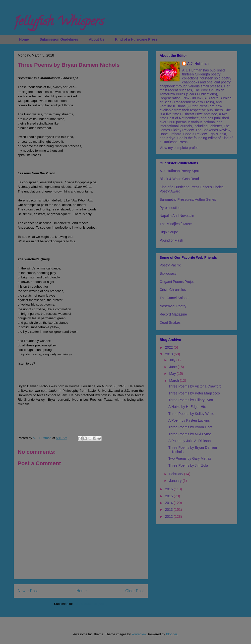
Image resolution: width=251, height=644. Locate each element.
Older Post (134, 591)
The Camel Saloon (174, 298)
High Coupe (169, 232)
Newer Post (28, 591)
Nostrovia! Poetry (173, 306)
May (173, 374)
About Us (97, 39)
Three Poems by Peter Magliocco (194, 393)
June (173, 367)
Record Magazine (173, 314)
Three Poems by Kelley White (191, 414)
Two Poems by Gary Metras (190, 458)
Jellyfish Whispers (59, 23)
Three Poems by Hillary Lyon (191, 400)
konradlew (139, 634)
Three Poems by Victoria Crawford (195, 386)
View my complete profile (179, 148)
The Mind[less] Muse (176, 224)
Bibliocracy (168, 273)
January (176, 481)
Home (24, 39)
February (177, 474)
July (173, 360)
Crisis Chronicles (173, 290)
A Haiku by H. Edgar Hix (187, 407)
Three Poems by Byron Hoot (190, 427)
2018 (169, 354)
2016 (169, 489)
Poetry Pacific (170, 265)
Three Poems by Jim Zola (188, 465)
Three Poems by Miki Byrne (190, 434)
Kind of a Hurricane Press (136, 39)
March (174, 381)
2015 (169, 496)
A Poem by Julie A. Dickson (189, 441)
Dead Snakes (170, 322)
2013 (169, 510)
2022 (169, 347)
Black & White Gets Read (179, 179)
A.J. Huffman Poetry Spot (179, 171)
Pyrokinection (170, 208)
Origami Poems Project (178, 282)
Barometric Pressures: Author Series (188, 199)
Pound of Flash (171, 240)
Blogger (172, 634)
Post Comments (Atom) (91, 604)
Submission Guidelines (59, 39)
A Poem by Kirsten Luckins (189, 420)
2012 (169, 516)
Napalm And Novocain (177, 216)
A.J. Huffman (198, 64)
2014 (169, 503)
